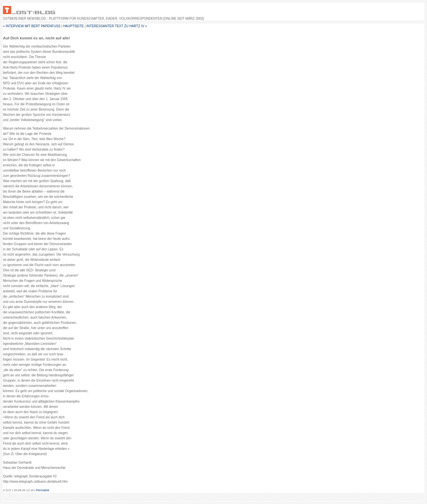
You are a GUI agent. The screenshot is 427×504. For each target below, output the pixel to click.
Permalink (43, 490)
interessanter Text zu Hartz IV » (117, 26)
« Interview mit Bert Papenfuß (32, 26)
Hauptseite (73, 26)
